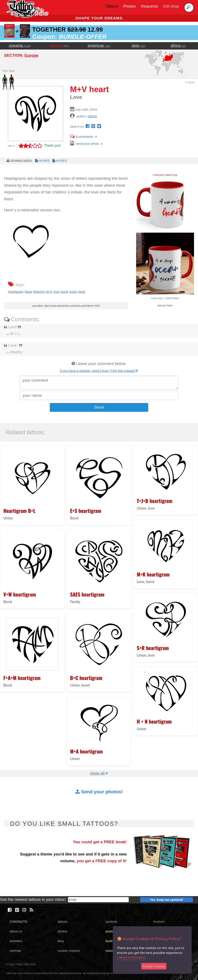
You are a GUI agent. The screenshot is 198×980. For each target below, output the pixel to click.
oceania (20, 45)
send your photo (84, 144)
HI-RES (42, 161)
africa (178, 45)
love (57, 292)
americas (99, 45)
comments (82, 137)
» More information (131, 957)
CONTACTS (18, 922)
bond (64, 292)
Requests (149, 6)
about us (16, 931)
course (110, 951)
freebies (159, 922)
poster (110, 931)
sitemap (15, 951)
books (110, 941)
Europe (31, 55)
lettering (39, 292)
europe (59, 45)
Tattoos (112, 6)
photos (62, 931)
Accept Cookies (154, 966)
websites (16, 941)
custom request (69, 951)
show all (97, 773)
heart (28, 292)
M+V (49, 292)
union (73, 292)
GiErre (92, 116)
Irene (82, 292)
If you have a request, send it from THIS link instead (99, 371)
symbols (111, 922)
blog (61, 941)
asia (139, 45)
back (190, 82)
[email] (98, 900)
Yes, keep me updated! (166, 900)
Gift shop (171, 6)
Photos (130, 6)
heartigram (16, 292)
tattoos (62, 922)
